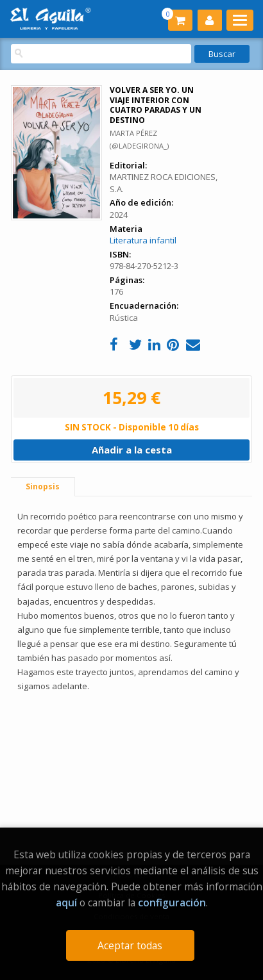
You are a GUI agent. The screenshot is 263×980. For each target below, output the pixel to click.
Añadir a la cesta (132, 450)
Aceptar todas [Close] (130, 945)
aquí (66, 902)
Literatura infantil (143, 240)
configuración (172, 902)
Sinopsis (43, 486)
